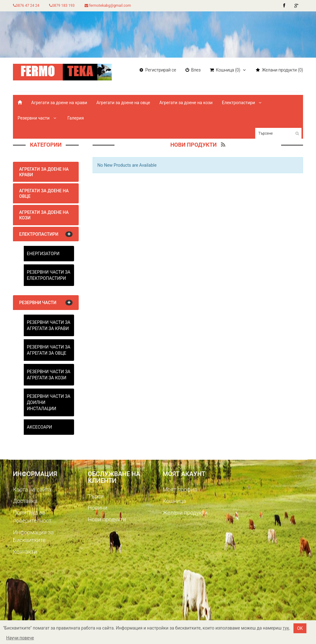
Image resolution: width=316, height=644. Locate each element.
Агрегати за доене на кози (186, 103)
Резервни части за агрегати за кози (49, 375)
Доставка (25, 501)
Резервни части (38, 118)
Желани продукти (185, 513)
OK (300, 628)
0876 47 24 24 (26, 6)
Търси (96, 496)
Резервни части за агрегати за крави (49, 325)
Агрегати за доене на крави (59, 103)
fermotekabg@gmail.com (108, 6)
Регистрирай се (158, 70)
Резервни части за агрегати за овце (49, 350)
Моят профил (180, 489)
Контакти (25, 552)
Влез (193, 70)
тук (286, 628)
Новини (98, 508)
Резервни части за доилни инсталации (49, 402)
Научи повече (20, 638)
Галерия (75, 118)
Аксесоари (39, 427)
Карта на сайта (32, 489)
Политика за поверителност (32, 517)
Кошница (174, 501)
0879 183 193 (62, 6)
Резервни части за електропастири (49, 275)
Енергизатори (43, 254)
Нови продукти (107, 519)
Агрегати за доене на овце (123, 103)
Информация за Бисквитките (33, 536)
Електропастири (243, 103)
